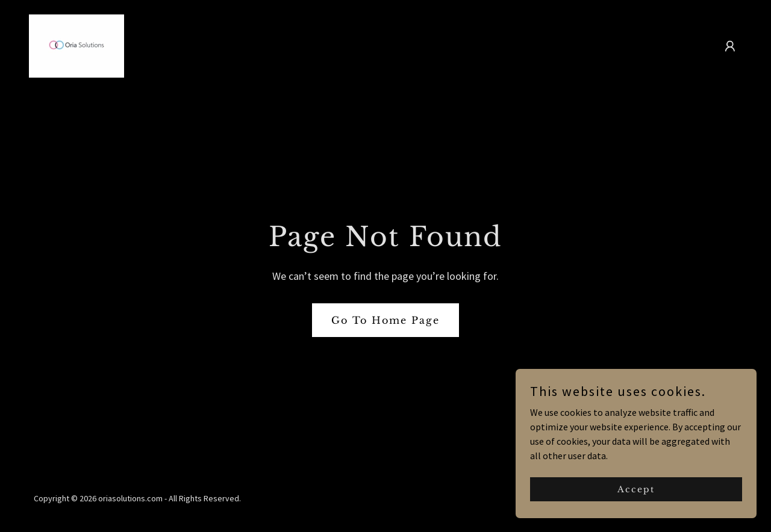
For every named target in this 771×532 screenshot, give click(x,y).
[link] (76, 45)
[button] (730, 46)
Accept (636, 489)
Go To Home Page (385, 320)
